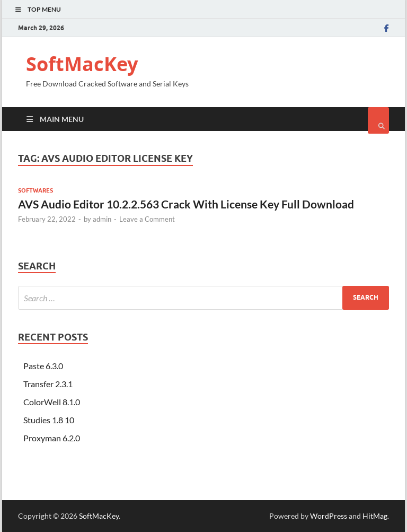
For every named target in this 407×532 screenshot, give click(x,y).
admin (102, 219)
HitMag (375, 516)
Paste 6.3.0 (43, 366)
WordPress (329, 516)
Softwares (36, 190)
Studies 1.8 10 (49, 420)
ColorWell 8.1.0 (52, 402)
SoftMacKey (82, 64)
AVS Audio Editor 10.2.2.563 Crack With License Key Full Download (186, 204)
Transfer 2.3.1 (48, 384)
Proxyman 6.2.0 (52, 438)
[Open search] (378, 120)
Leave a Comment (147, 219)
